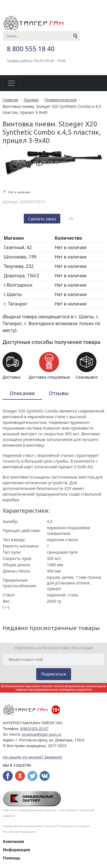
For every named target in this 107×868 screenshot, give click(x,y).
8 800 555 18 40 (31, 49)
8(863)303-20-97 (34, 729)
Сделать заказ (42, 219)
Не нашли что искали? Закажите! (33, 757)
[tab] (22, 394)
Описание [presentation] (22, 393)
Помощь (11, 858)
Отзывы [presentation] (59, 393)
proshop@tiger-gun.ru (41, 734)
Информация (16, 850)
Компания (13, 841)
